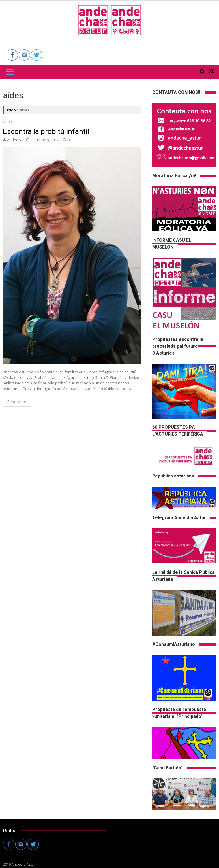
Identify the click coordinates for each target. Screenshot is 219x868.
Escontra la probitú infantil (46, 131)
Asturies (9, 122)
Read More (17, 402)
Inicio (11, 110)
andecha (15, 140)
